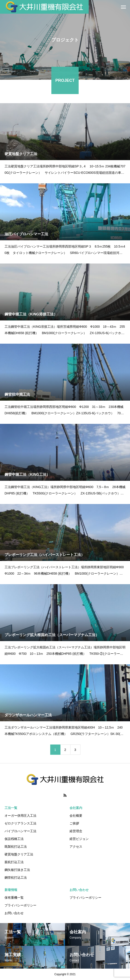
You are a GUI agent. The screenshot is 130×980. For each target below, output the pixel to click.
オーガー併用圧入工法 (20, 816)
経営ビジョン (79, 839)
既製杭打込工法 (16, 847)
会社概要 (76, 816)
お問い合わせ (14, 913)
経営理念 (76, 831)
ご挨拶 (74, 823)
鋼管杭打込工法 (16, 878)
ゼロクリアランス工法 (20, 823)
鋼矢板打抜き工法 (17, 870)
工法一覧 (11, 808)
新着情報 (11, 890)
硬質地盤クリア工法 (19, 854)
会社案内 (76, 808)
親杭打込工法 (14, 862)
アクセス (76, 847)
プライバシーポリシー (20, 905)
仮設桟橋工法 (14, 839)
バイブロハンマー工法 (20, 831)
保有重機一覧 (14, 898)
